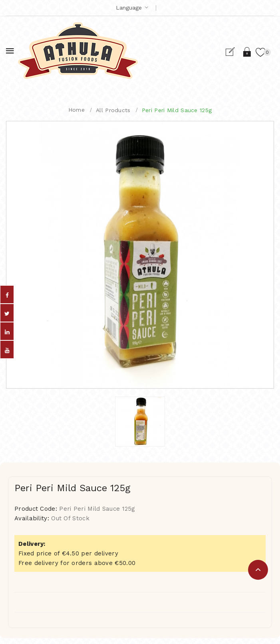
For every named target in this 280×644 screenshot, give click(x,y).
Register (233, 52)
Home (76, 110)
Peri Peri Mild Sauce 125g (177, 110)
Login (247, 52)
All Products (113, 110)
